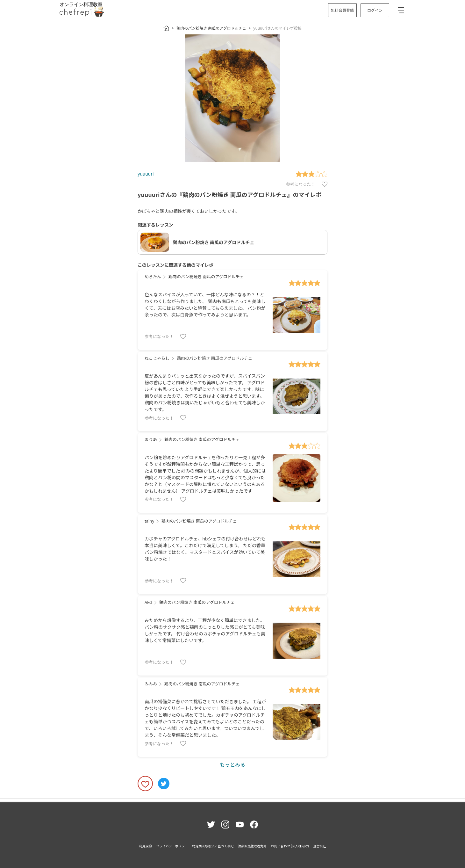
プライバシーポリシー (172, 846)
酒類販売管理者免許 (252, 846)
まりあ (151, 439)
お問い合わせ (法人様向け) (290, 846)
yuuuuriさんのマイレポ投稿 (277, 28)
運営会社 (319, 846)
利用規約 (146, 846)
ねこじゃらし (157, 358)
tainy (149, 521)
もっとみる (232, 764)
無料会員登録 (342, 10)
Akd (148, 602)
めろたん (153, 276)
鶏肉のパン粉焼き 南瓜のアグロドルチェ (211, 28)
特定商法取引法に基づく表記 (213, 846)
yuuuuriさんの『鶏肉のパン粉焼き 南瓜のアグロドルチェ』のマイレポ (230, 194)
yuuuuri (146, 174)
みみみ (151, 684)
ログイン (375, 10)
